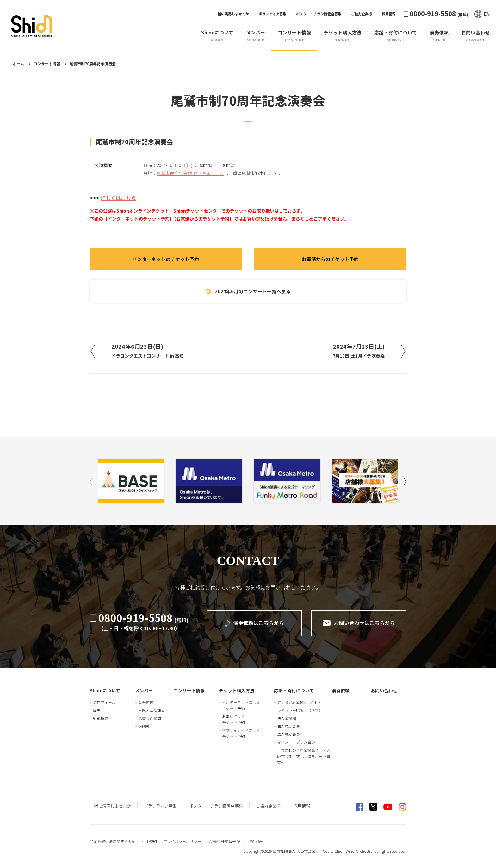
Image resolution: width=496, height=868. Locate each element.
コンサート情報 (47, 63)
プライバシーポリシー (182, 841)
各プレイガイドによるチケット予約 (241, 733)
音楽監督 (146, 702)
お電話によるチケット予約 (233, 719)
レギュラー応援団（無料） (300, 710)
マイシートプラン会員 (296, 742)
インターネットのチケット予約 (166, 259)
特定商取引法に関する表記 (113, 841)
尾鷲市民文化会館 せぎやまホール (190, 173)
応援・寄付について (294, 690)
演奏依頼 (341, 690)
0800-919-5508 (436, 13)
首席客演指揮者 (152, 710)
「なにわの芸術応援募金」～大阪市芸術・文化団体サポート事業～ (304, 756)
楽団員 (144, 726)
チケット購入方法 (237, 690)
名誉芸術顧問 (150, 718)
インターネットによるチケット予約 (241, 705)
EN (482, 14)
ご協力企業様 (362, 14)
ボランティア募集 (273, 14)
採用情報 (389, 14)
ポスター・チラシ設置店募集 (319, 14)
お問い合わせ (384, 690)
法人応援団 (287, 718)
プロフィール (104, 702)
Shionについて (105, 690)
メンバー (144, 690)
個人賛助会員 (288, 726)
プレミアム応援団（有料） (300, 702)
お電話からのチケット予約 (330, 259)
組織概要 (101, 718)
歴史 (97, 710)
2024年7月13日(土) (358, 351)
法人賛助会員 (288, 734)
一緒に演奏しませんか (232, 14)
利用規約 (149, 841)
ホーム (18, 63)
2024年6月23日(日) (148, 351)
